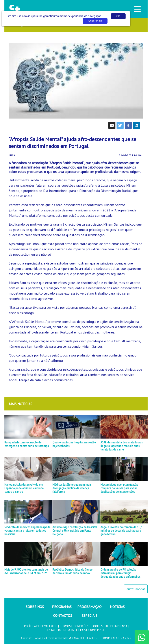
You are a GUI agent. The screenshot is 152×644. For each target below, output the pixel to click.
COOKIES (97, 626)
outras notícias (136, 589)
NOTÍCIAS (117, 607)
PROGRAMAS (62, 607)
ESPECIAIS (89, 615)
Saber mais (95, 21)
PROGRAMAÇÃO (89, 607)
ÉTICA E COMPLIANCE (91, 630)
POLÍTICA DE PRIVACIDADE (41, 626)
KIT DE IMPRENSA (116, 626)
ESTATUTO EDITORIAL (61, 630)
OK (118, 16)
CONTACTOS (63, 615)
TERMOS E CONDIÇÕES (74, 626)
